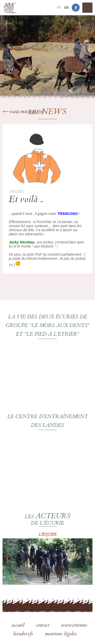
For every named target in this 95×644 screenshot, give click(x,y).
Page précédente (23, 112)
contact (43, 626)
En (66, 8)
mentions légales (61, 634)
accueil (19, 626)
